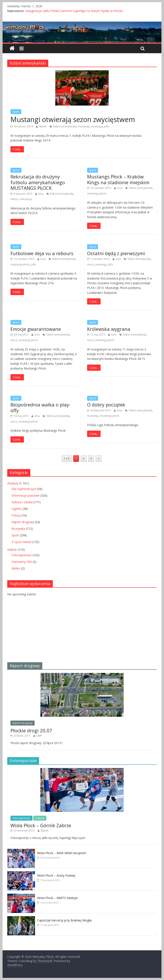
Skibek (43, 126)
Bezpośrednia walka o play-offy (40, 407)
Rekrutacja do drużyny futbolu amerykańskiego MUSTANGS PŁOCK (38, 182)
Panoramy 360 (22, 562)
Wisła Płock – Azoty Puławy (56, 875)
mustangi (83, 126)
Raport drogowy (23, 522)
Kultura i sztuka (22, 502)
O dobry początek (106, 405)
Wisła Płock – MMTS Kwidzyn (58, 898)
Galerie (12, 550)
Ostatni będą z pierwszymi (116, 253)
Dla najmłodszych (24, 489)
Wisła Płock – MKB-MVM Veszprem (62, 853)
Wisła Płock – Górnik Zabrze (41, 825)
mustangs (97, 126)
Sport (16, 112)
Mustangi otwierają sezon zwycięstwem (73, 119)
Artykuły (13, 483)
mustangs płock (97, 193)
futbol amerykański (65, 126)
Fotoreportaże (22, 555)
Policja (16, 515)
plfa (107, 126)
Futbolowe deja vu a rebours (42, 253)
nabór (14, 199)
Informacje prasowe (26, 495)
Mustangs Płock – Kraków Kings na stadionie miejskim (118, 179)
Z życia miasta (21, 542)
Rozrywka (18, 529)
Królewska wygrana (109, 329)
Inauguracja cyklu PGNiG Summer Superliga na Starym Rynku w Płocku (74, 11)
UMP (39, 736)
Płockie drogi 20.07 (31, 730)
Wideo (16, 568)
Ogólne (17, 509)
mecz (90, 264)
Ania (41, 194)
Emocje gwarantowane (36, 329)
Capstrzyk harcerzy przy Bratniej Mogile (64, 920)
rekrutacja (26, 199)
